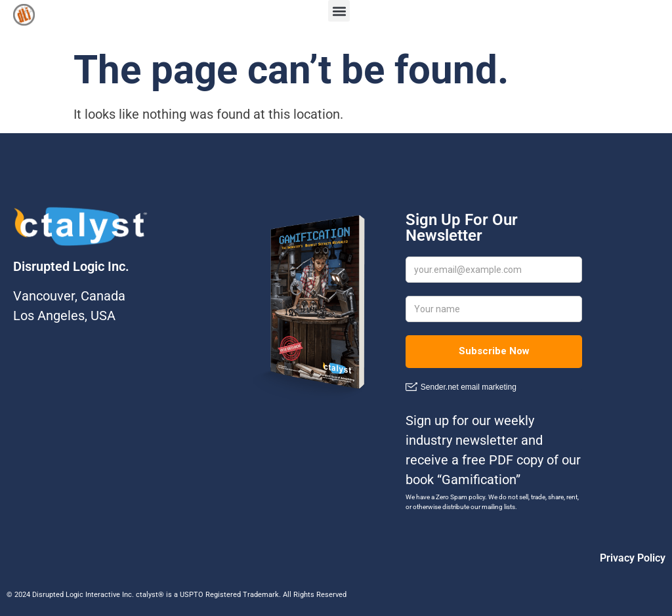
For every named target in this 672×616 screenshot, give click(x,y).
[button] (339, 11)
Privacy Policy (633, 558)
